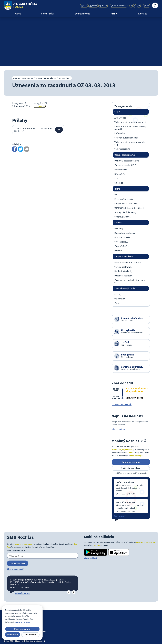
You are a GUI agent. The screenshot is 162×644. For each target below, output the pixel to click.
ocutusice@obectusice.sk (146, 638)
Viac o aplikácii (91, 509)
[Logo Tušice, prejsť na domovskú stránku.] (21, 5)
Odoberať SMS (18, 515)
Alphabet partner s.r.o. (37, 582)
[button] (69, 544)
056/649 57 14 (141, 635)
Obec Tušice (24, 585)
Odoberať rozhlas (131, 413)
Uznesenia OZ (40, 58)
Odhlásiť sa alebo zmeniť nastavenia (131, 424)
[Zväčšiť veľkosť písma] (139, 6)
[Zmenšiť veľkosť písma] (131, 6)
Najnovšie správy (22, 544)
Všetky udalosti (119, 381)
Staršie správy (120, 467)
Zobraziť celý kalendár (122, 356)
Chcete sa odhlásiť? (16, 520)
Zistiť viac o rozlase (131, 420)
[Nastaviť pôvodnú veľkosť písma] (135, 6)
